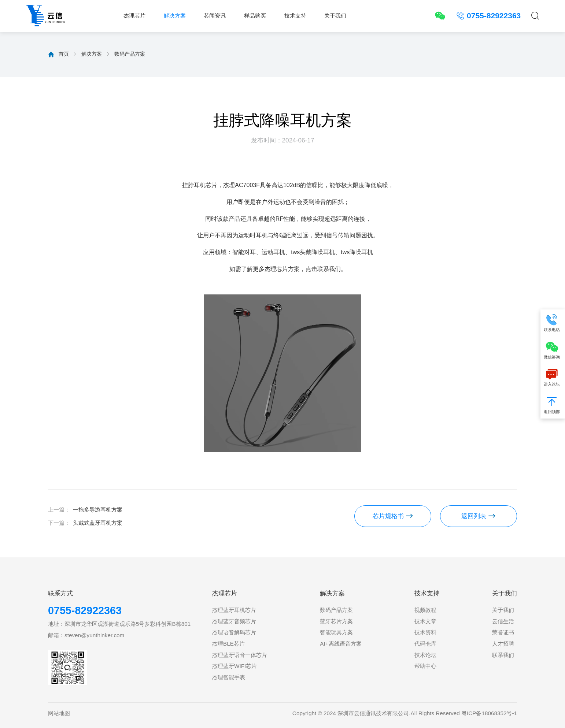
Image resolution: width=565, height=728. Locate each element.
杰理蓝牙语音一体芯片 (240, 655)
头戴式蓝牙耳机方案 (98, 523)
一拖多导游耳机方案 (98, 510)
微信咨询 (553, 350)
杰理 (229, 185)
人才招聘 (503, 644)
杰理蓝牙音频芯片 (234, 621)
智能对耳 (244, 252)
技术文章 (425, 621)
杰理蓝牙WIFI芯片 (235, 666)
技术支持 (295, 16)
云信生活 (503, 621)
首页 (64, 54)
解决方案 (175, 16)
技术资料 (425, 632)
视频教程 (425, 610)
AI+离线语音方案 (341, 644)
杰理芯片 (134, 16)
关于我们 (335, 16)
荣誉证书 (503, 632)
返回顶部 (553, 404)
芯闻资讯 (215, 16)
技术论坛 (425, 655)
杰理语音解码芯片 (234, 632)
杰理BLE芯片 (228, 644)
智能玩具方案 (336, 632)
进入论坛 (553, 377)
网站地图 (59, 713)
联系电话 (553, 322)
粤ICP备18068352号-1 (489, 713)
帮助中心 (425, 666)
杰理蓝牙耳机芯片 (234, 610)
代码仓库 (425, 644)
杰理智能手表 (229, 677)
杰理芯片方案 (282, 269)
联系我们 (503, 655)
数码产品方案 (130, 54)
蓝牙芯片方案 (336, 621)
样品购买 (255, 16)
